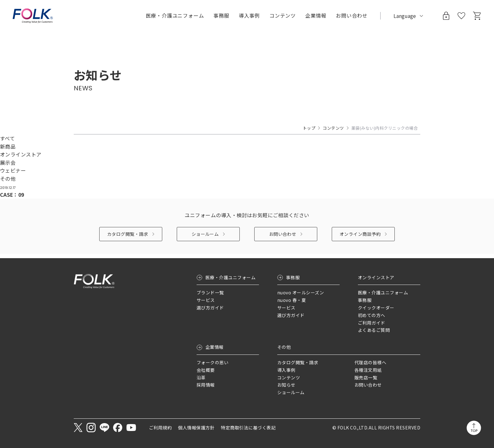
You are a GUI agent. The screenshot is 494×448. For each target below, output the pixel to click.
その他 (8, 179)
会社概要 (206, 370)
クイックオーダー (376, 308)
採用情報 (206, 385)
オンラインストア (21, 154)
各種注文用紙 (368, 370)
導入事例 (249, 15)
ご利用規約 (160, 428)
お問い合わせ (283, 238)
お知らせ (286, 385)
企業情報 (215, 347)
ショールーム (205, 238)
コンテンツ (283, 15)
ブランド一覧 (210, 293)
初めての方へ (372, 315)
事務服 (293, 277)
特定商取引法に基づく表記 (248, 428)
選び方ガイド (210, 308)
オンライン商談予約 (360, 238)
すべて (7, 138)
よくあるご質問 (374, 330)
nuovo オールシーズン (301, 293)
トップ (309, 128)
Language (405, 16)
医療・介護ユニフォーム (230, 277)
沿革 (201, 377)
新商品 (8, 146)
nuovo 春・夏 (292, 300)
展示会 (8, 162)
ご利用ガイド (372, 323)
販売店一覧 (366, 377)
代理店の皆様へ (370, 363)
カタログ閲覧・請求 (128, 238)
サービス (206, 300)
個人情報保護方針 (196, 428)
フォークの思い (213, 363)
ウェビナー (13, 170)
